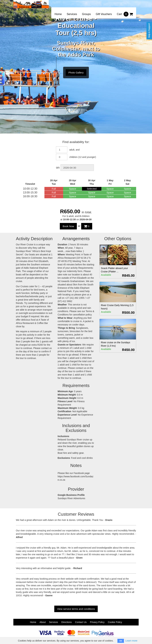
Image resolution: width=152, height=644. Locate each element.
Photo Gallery (76, 73)
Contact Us (81, 622)
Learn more (131, 641)
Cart (125, 14)
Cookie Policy (115, 622)
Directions (66, 622)
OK (121, 641)
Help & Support (149, 30)
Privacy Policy (97, 622)
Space (73, 189)
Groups (86, 14)
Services (72, 14)
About (43, 622)
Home (58, 14)
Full (54, 189)
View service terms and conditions (76, 609)
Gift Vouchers (104, 14)
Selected (92, 189)
